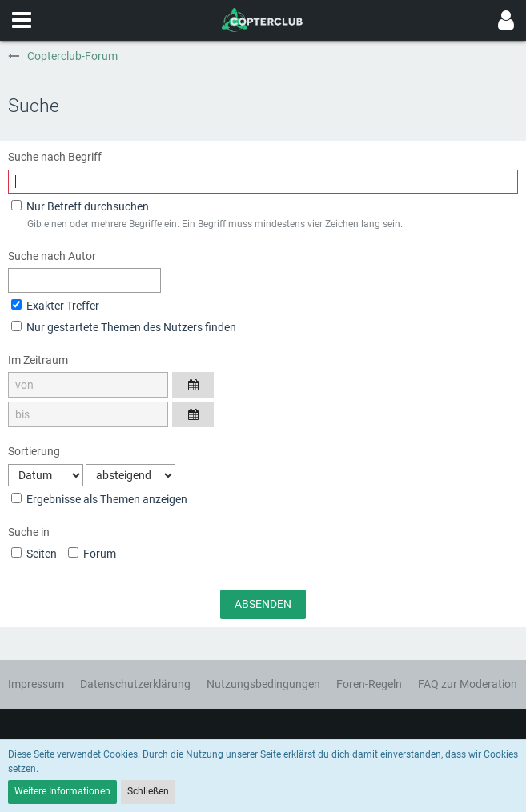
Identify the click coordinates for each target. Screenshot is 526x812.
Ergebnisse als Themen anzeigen (99, 499)
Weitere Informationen (62, 791)
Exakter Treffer (55, 306)
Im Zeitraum (38, 360)
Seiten (34, 554)
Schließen (148, 791)
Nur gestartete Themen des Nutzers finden (124, 327)
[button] (22, 20)
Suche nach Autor (52, 256)
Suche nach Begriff (55, 157)
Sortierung (34, 451)
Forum (92, 554)
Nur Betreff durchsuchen (80, 206)
